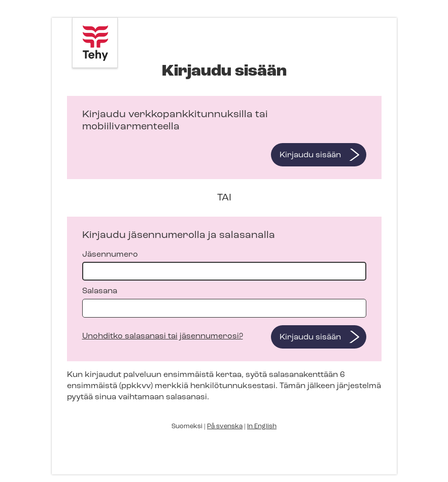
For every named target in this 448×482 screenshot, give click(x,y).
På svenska (225, 426)
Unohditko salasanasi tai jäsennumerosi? (163, 336)
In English (262, 426)
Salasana (224, 302)
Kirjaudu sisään (310, 155)
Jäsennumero (224, 266)
